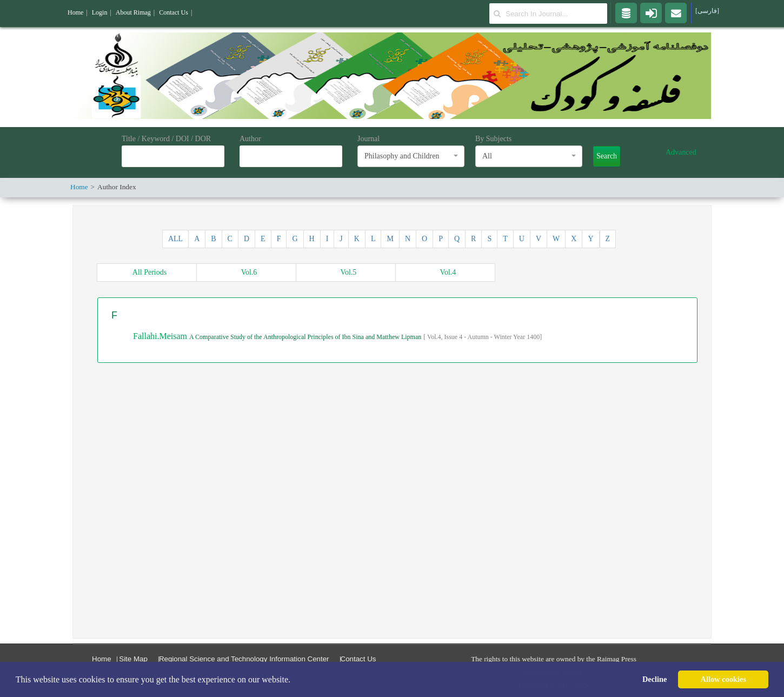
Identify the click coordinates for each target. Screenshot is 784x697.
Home (102, 659)
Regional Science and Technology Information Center (244, 659)
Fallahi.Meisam (161, 336)
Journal (368, 139)
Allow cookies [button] (723, 679)
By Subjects (493, 139)
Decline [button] (655, 679)
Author (250, 139)
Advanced (681, 152)
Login (100, 12)
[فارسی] (707, 11)
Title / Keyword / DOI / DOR (166, 139)
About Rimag (133, 12)
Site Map (133, 659)
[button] (294, 680)
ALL (175, 239)
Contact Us (358, 659)
